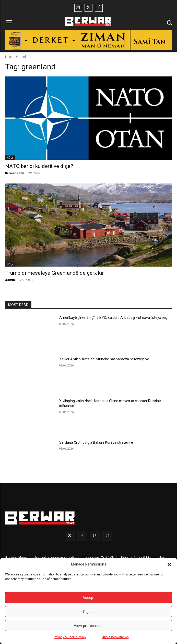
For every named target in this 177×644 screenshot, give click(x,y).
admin (10, 280)
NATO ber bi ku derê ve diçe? (39, 166)
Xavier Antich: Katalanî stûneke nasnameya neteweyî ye (104, 359)
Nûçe (10, 157)
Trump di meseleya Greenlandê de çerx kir (55, 273)
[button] (169, 564)
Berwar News (15, 173)
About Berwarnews (115, 637)
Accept (88, 598)
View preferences (89, 626)
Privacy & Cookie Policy (70, 637)
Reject (88, 612)
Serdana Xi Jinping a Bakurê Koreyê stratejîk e (96, 442)
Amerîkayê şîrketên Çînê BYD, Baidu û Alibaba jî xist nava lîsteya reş (113, 318)
